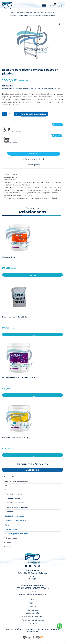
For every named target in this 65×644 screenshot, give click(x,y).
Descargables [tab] (33, 165)
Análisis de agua (10, 538)
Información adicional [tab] (33, 159)
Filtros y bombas (11, 529)
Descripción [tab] (33, 154)
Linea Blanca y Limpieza (15, 503)
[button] (59, 24)
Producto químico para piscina (17, 534)
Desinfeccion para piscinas (15, 520)
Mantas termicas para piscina (17, 507)
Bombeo (7, 542)
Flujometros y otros (13, 498)
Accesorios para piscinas (34, 12)
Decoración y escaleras (43, 88)
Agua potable (9, 477)
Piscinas (20, 12)
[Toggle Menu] (44, 5)
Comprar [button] (32, 276)
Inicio (13, 12)
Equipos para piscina (13, 525)
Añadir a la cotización (33, 114)
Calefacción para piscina (15, 516)
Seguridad (9, 512)
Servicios (7, 547)
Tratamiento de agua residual (16, 481)
